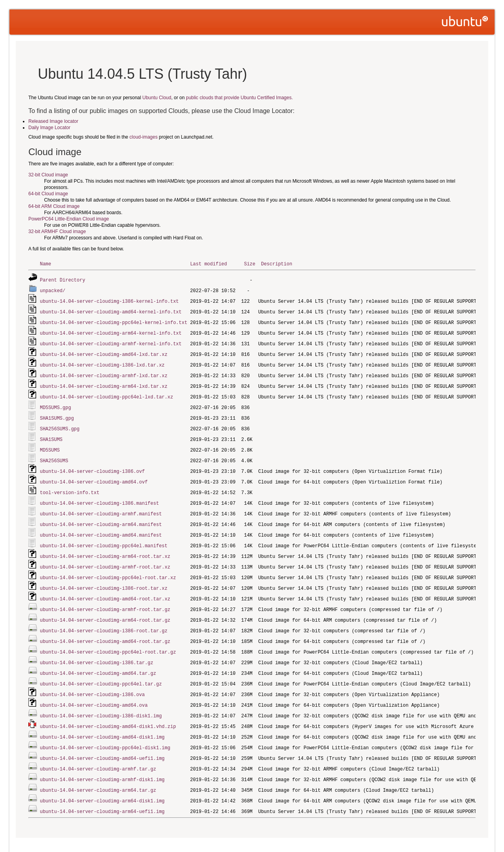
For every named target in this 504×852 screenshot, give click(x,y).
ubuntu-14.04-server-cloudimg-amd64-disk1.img (102, 720)
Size (250, 264)
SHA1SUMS (51, 433)
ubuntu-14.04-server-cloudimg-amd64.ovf (94, 474)
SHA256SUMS (54, 453)
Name (45, 264)
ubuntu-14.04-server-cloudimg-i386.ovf (92, 464)
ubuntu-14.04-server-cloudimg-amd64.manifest (101, 525)
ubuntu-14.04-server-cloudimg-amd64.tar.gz (98, 658)
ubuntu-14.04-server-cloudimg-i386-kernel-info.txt (109, 300)
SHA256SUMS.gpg (60, 423)
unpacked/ (53, 290)
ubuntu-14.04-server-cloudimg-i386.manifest (99, 494)
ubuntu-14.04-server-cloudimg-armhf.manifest (101, 505)
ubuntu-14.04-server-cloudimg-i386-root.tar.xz (104, 576)
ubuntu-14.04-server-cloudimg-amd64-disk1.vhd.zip (108, 709)
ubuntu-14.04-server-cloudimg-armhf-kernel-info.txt (111, 341)
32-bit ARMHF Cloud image (57, 232)
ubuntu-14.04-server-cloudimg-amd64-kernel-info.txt (111, 310)
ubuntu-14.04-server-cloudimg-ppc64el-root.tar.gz (108, 638)
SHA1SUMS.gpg (57, 412)
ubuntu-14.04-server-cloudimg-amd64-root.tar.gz (105, 627)
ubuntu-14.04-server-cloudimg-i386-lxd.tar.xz (102, 361)
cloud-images (144, 137)
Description (277, 264)
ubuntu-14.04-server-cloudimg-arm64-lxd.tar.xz (104, 382)
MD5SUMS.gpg (55, 402)
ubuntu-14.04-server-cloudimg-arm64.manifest (101, 515)
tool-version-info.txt (69, 484)
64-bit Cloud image (48, 194)
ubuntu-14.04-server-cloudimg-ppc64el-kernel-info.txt (113, 320)
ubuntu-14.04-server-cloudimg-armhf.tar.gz (98, 750)
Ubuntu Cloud (157, 98)
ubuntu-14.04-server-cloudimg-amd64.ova (94, 689)
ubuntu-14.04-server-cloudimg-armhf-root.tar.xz (105, 556)
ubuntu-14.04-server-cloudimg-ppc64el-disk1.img (105, 730)
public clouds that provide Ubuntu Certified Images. (239, 98)
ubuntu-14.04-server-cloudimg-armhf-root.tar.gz (105, 597)
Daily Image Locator (49, 128)
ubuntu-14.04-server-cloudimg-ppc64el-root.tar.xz (108, 566)
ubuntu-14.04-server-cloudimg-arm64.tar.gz (98, 771)
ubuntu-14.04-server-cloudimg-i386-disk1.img (101, 699)
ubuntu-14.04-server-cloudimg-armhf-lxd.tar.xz (104, 371)
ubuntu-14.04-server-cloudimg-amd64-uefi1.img (102, 740)
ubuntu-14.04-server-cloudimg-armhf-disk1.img (102, 760)
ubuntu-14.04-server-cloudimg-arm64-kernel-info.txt (111, 331)
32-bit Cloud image (48, 175)
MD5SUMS (50, 443)
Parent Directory (62, 279)
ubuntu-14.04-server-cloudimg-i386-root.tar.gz (104, 617)
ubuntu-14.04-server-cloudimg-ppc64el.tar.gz (101, 668)
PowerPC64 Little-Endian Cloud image (69, 219)
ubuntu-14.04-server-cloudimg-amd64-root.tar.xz (105, 586)
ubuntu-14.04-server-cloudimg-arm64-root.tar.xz (105, 545)
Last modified (209, 264)
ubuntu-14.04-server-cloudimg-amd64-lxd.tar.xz (104, 351)
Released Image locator (53, 121)
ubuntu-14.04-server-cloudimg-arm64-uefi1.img (102, 791)
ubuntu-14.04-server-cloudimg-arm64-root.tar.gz (105, 607)
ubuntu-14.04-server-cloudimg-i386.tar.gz (96, 648)
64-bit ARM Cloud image (54, 206)
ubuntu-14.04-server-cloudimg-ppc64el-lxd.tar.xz (106, 392)
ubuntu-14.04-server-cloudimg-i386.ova (92, 679)
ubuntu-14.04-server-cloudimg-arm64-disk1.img (102, 781)
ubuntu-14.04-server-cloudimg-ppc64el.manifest (104, 535)
